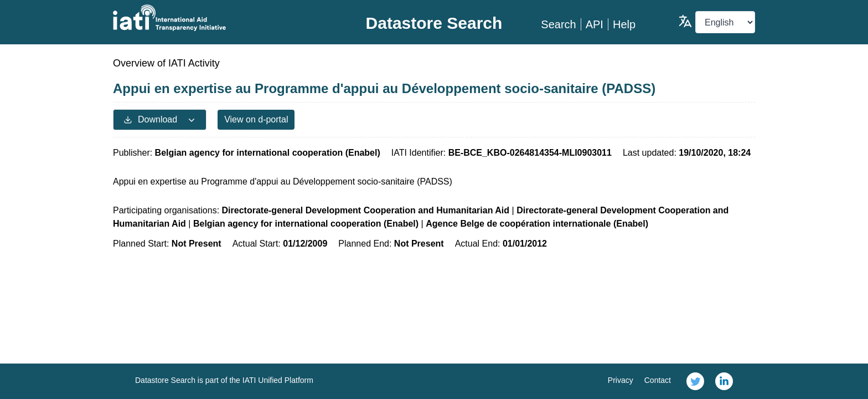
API (595, 24)
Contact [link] (658, 380)
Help (624, 24)
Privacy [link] (621, 380)
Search (558, 24)
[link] (695, 381)
